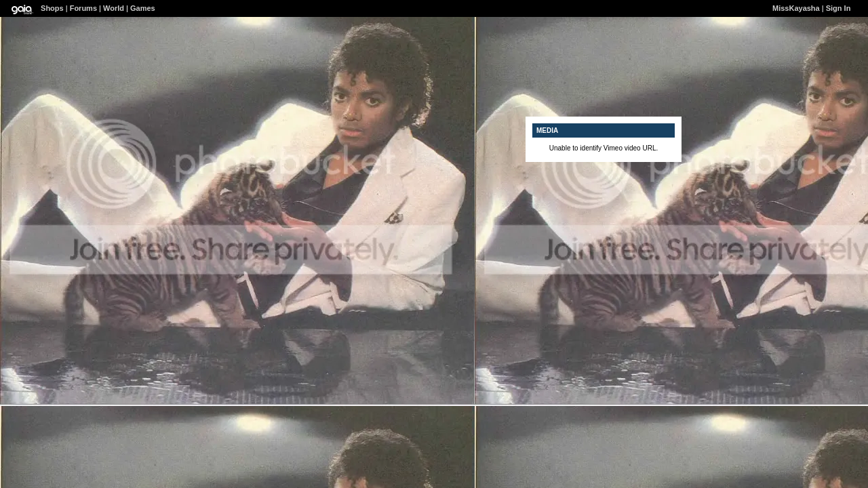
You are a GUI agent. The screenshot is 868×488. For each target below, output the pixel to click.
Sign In (839, 8)
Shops (52, 8)
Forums (83, 8)
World (114, 8)
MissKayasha (796, 8)
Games (143, 8)
